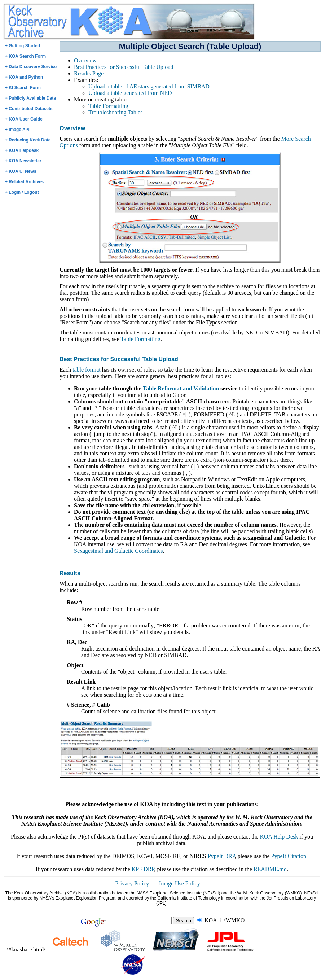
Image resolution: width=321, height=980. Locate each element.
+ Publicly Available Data (30, 98)
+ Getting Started (23, 46)
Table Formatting (108, 106)
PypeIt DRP (221, 856)
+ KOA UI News (21, 171)
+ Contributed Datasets (29, 109)
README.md (270, 869)
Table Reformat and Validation (181, 388)
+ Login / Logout (22, 192)
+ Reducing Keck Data (28, 140)
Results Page (89, 73)
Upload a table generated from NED (130, 93)
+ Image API (17, 130)
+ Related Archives (24, 182)
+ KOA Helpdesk (22, 150)
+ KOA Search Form (25, 56)
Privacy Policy (132, 883)
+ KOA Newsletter (23, 161)
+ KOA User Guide (24, 119)
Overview (85, 60)
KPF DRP (143, 869)
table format (87, 370)
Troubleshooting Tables (115, 112)
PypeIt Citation (289, 856)
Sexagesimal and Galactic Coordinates (118, 551)
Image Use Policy (180, 883)
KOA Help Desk (279, 837)
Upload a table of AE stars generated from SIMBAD (149, 86)
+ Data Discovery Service (31, 67)
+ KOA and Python (24, 77)
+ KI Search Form (23, 88)
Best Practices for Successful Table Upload (124, 67)
